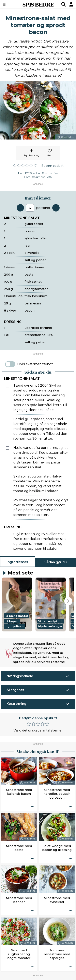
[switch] (10, 364)
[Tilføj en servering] (56, 208)
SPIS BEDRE (38, 4)
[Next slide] (68, 601)
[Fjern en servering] (20, 208)
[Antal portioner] (30, 208)
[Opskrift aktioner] (33, 807)
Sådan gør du (56, 562)
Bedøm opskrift (52, 166)
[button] (17, 604)
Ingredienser (18, 562)
